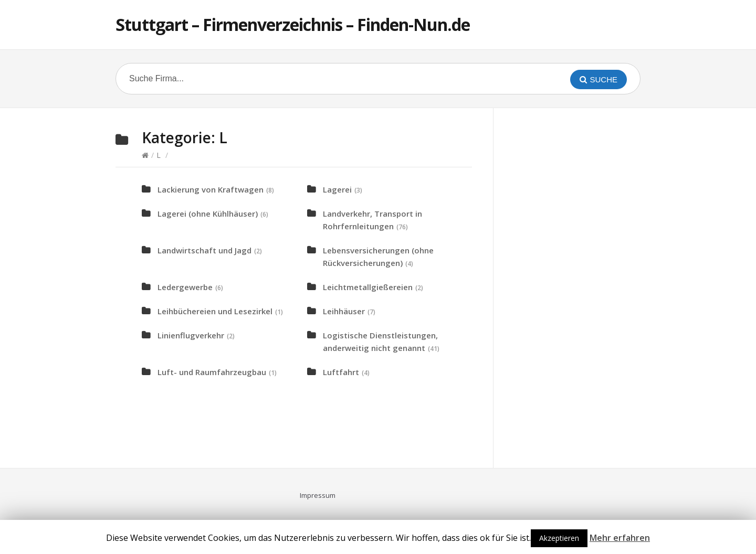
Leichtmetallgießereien (368, 287)
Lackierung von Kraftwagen (211, 189)
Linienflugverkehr (191, 335)
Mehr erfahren (620, 538)
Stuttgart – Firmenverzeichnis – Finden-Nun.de (293, 24)
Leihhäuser (344, 311)
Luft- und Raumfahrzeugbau (212, 372)
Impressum (318, 495)
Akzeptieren (559, 538)
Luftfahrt (341, 372)
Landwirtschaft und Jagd (204, 250)
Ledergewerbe (185, 287)
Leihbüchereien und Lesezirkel (215, 311)
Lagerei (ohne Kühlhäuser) (208, 214)
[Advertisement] (588, 286)
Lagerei (337, 189)
